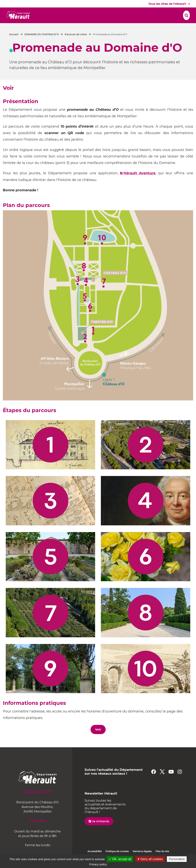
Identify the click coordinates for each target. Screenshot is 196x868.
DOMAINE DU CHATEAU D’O (42, 43)
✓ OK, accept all (120, 859)
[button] (59, 15)
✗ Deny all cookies (150, 859)
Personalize (177, 859)
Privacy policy (98, 864)
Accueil (14, 43)
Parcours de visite (76, 43)
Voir (98, 738)
